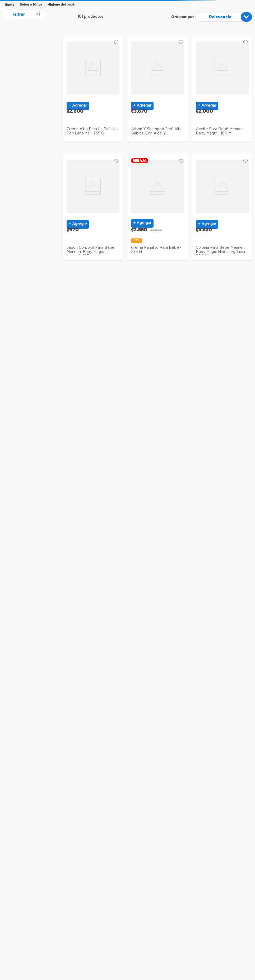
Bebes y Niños (31, 4)
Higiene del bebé (61, 4)
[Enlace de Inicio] (10, 5)
